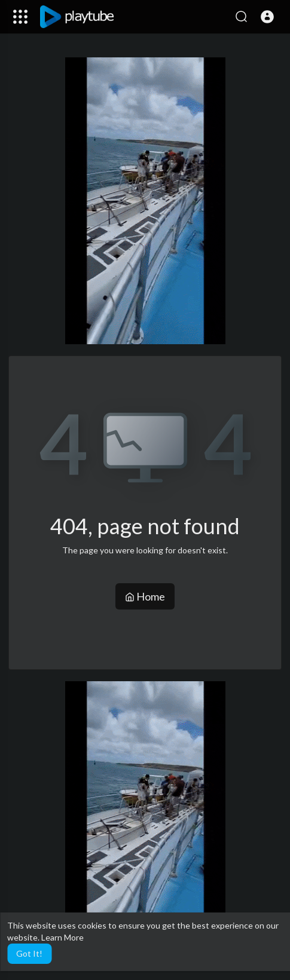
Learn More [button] (62, 937)
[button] (267, 17)
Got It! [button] (29, 953)
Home (145, 596)
